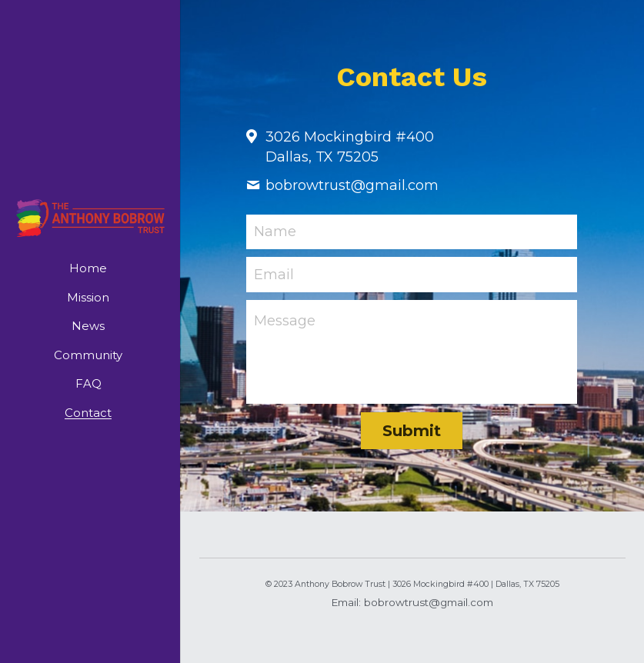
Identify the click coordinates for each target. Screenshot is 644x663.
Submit (412, 431)
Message (285, 321)
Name (275, 232)
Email (274, 275)
